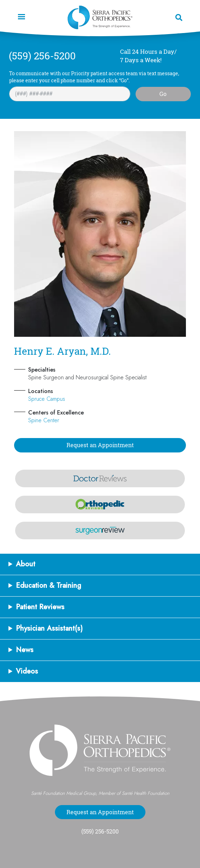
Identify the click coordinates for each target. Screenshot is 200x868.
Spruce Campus (47, 399)
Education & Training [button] (49, 586)
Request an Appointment (100, 445)
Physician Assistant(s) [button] (49, 629)
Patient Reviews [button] (40, 607)
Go (163, 94)
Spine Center (44, 420)
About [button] (26, 564)
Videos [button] (27, 671)
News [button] (25, 650)
